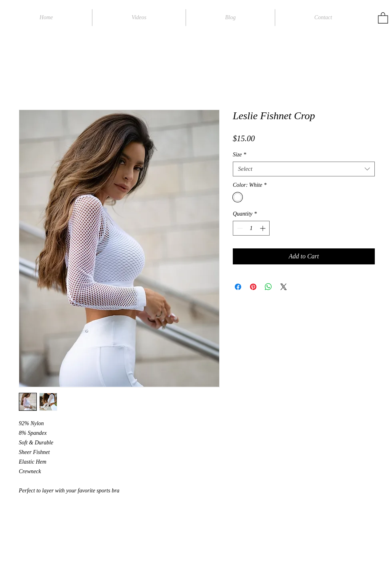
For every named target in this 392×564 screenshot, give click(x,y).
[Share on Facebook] (238, 287)
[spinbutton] (251, 228)
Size (240, 155)
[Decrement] (239, 228)
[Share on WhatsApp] (268, 287)
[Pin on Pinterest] (253, 287)
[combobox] (304, 169)
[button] (383, 18)
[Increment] (263, 228)
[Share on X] (284, 287)
